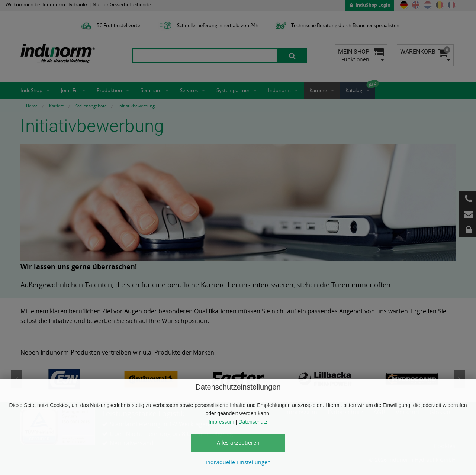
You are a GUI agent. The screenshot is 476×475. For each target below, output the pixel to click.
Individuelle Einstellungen (238, 462)
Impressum (221, 422)
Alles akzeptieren (238, 442)
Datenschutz (253, 422)
